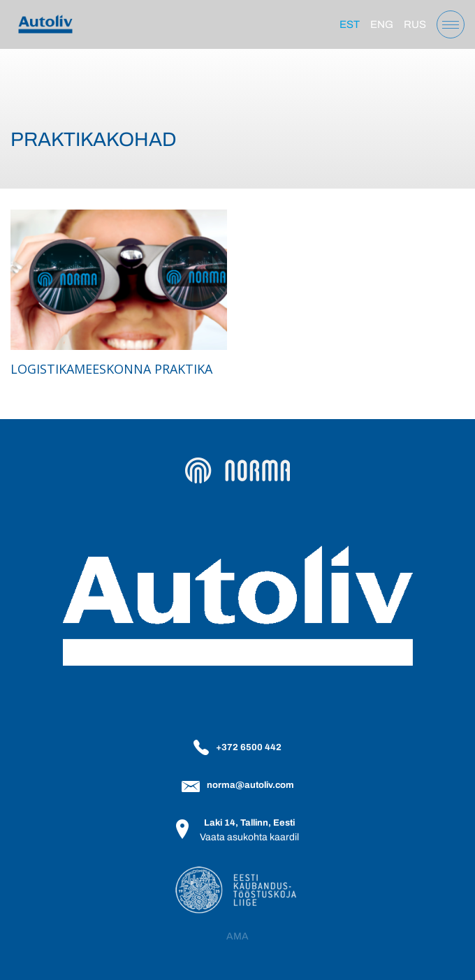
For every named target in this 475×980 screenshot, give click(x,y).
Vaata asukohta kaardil (249, 837)
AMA (237, 937)
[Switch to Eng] (382, 24)
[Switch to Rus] (415, 24)
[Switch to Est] (350, 24)
